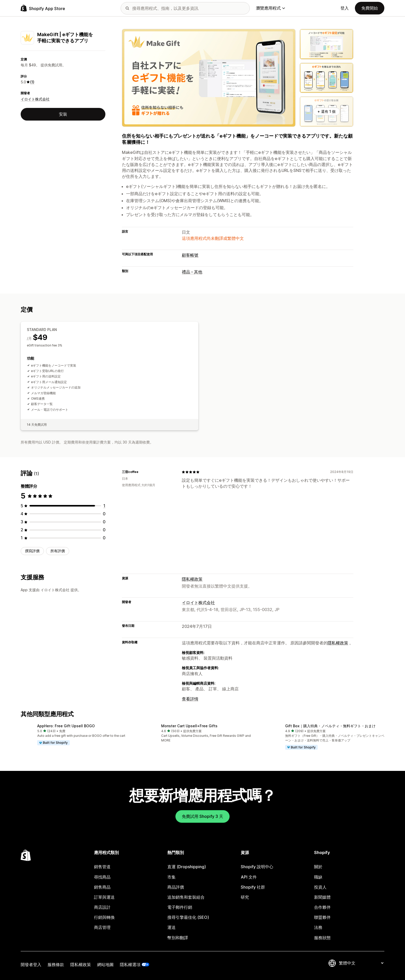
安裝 (63, 114)
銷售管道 (102, 867)
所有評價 (58, 551)
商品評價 (176, 887)
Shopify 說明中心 (257, 867)
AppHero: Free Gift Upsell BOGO (66, 726)
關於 (318, 867)
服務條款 (56, 965)
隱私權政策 (192, 579)
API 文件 (249, 877)
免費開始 (370, 8)
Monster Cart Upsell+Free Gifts (189, 726)
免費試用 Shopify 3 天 (202, 816)
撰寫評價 (32, 551)
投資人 (320, 887)
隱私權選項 (130, 965)
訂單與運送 (104, 897)
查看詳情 (190, 699)
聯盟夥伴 (322, 917)
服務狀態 (322, 938)
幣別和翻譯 (178, 938)
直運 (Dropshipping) (187, 867)
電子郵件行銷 (180, 907)
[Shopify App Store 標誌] (43, 8)
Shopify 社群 (253, 887)
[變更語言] (361, 963)
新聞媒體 (322, 897)
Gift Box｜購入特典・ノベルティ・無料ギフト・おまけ (330, 726)
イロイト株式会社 (35, 99)
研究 (245, 897)
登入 (345, 8)
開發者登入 (31, 965)
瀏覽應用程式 (270, 8)
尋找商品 (102, 877)
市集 (172, 877)
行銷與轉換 (104, 917)
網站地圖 (105, 965)
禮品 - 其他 (192, 272)
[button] (79, 735)
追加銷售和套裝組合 (186, 897)
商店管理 (102, 927)
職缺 (318, 877)
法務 (318, 927)
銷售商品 (102, 887)
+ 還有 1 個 (326, 111)
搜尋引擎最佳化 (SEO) (188, 917)
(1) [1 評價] (32, 82)
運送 (172, 927)
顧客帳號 (190, 255)
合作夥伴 (322, 907)
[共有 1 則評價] (104, 506)
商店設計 (102, 907)
